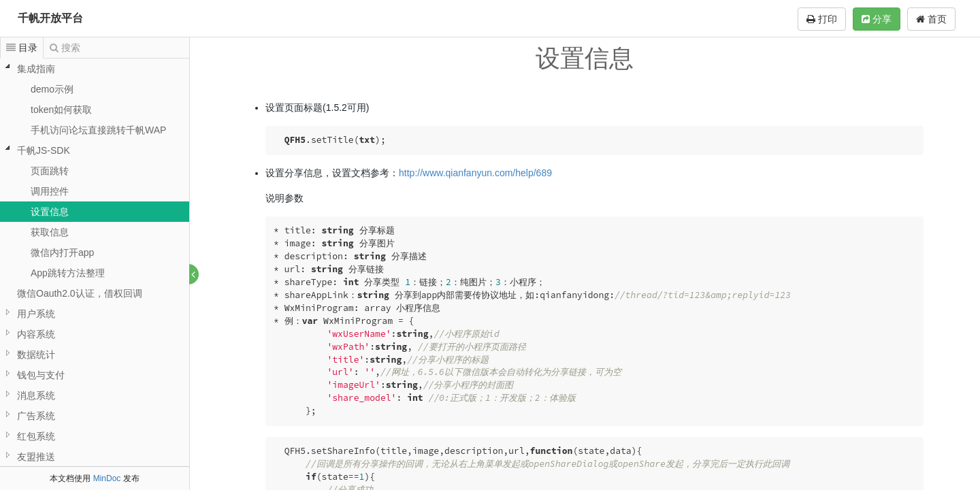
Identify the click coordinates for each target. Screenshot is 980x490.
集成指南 (36, 69)
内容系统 (36, 334)
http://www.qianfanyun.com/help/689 (476, 173)
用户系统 (36, 314)
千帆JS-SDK (44, 150)
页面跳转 (50, 171)
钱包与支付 (41, 375)
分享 (877, 19)
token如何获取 (61, 110)
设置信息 (50, 212)
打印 (822, 19)
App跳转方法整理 (68, 273)
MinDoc (107, 478)
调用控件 (50, 191)
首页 (931, 19)
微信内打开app (62, 252)
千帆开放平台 (50, 18)
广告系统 (36, 416)
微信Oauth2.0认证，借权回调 (80, 293)
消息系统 (36, 395)
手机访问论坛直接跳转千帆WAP (98, 130)
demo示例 (52, 89)
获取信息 (50, 232)
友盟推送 (36, 457)
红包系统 (36, 436)
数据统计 (36, 355)
